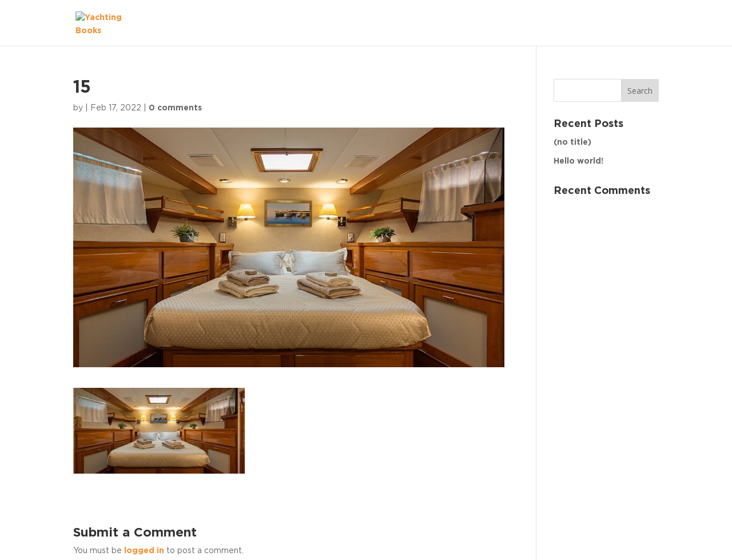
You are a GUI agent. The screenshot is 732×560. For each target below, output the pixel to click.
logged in (144, 551)
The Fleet (627, 23)
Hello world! (578, 161)
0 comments (175, 108)
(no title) (572, 142)
